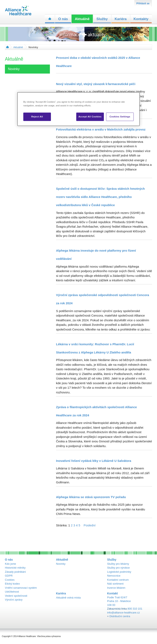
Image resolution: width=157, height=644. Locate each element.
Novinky (61, 564)
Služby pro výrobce (118, 568)
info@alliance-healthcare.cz (123, 613)
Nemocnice (114, 576)
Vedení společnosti (16, 596)
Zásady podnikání (15, 572)
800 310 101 (135, 609)
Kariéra (121, 19)
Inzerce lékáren (116, 588)
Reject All (37, 117)
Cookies (10, 580)
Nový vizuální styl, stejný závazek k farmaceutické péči (96, 84)
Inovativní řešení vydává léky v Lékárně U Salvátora (94, 461)
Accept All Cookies (90, 117)
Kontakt (112, 593)
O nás (63, 19)
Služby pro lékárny (118, 564)
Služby (102, 19)
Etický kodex (12, 584)
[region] (78, 109)
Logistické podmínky (119, 572)
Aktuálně (82, 19)
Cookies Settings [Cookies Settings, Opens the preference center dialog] (120, 117)
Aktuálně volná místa (68, 598)
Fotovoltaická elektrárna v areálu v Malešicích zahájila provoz (101, 129)
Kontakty (141, 19)
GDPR (9, 576)
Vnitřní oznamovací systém (21, 588)
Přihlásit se (143, 3)
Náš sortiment (115, 584)
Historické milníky (15, 568)
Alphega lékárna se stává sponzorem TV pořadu (91, 497)
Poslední (90, 525)
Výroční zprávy (14, 600)
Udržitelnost (12, 592)
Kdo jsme (10, 564)
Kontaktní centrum (118, 580)
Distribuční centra (120, 616)
